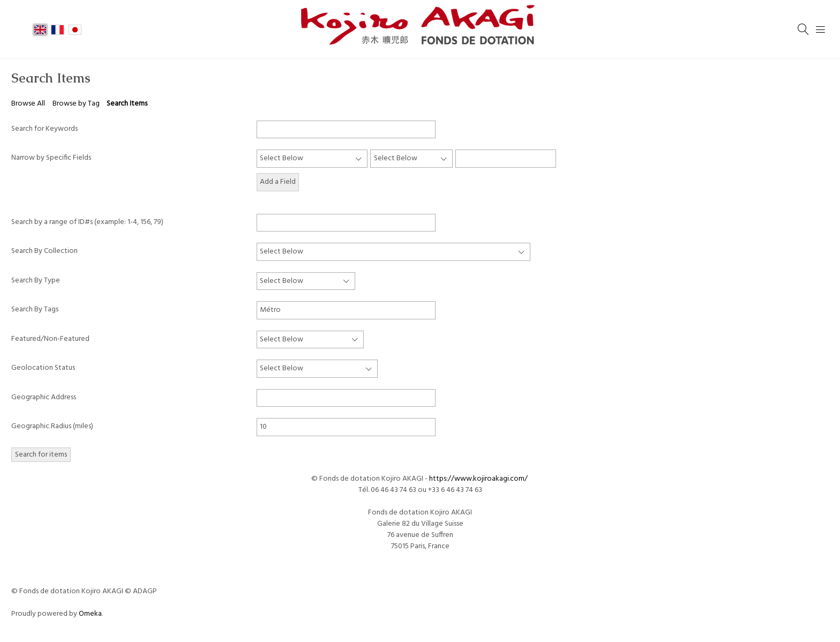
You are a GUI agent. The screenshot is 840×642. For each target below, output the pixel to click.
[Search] (804, 29)
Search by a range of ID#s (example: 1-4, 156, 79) (87, 222)
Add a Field (278, 182)
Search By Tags (35, 309)
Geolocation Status (43, 368)
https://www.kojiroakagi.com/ (479, 479)
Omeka (90, 614)
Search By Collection (44, 251)
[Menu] (821, 29)
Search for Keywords (44, 129)
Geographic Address (44, 397)
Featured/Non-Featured (50, 339)
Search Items (127, 104)
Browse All (28, 104)
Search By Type (36, 281)
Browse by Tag (76, 104)
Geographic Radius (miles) (52, 426)
